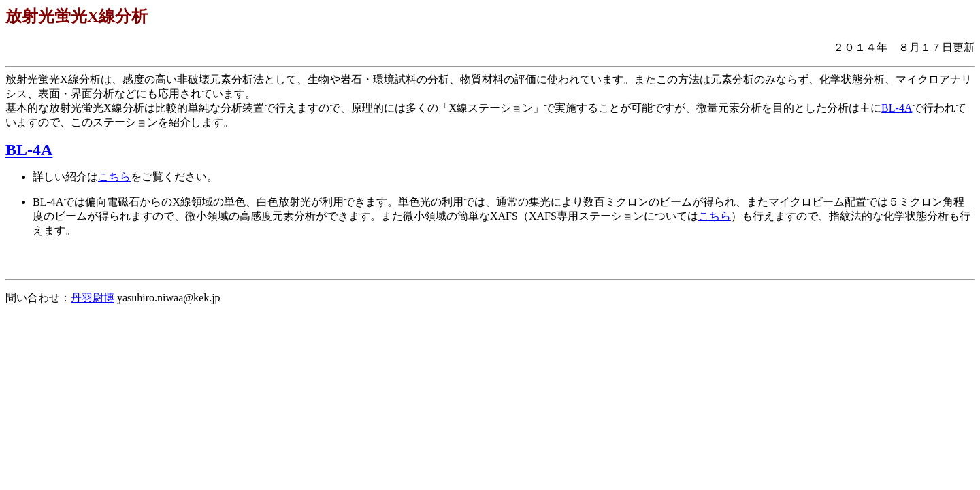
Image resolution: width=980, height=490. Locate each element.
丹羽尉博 (93, 298)
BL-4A (897, 108)
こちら (114, 177)
